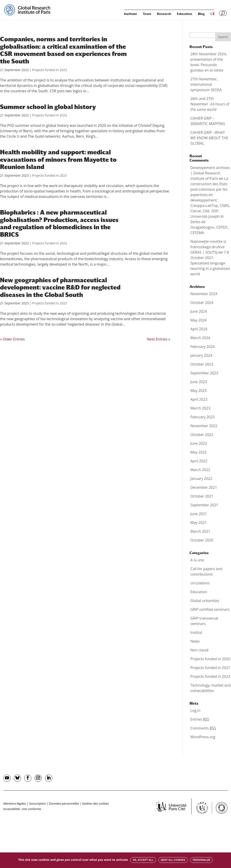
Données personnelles (64, 803)
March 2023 (200, 408)
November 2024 (204, 294)
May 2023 (199, 391)
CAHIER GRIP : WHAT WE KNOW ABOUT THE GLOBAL (209, 138)
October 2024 (202, 303)
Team (147, 14)
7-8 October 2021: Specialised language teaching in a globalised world (210, 263)
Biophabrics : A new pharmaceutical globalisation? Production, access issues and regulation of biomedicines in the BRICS (59, 223)
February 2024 (203, 347)
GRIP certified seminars (210, 609)
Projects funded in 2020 (210, 659)
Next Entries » (158, 339)
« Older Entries (12, 339)
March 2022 (200, 470)
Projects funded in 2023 (49, 70)
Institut (196, 632)
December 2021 (204, 487)
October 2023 (202, 364)
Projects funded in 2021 (210, 668)
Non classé (199, 650)
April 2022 (199, 461)
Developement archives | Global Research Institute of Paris (210, 173)
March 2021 (200, 531)
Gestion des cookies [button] (95, 803)
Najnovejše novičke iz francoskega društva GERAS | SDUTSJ (208, 247)
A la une (197, 560)
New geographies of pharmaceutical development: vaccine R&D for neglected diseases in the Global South (60, 287)
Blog (201, 14)
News (195, 641)
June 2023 (199, 382)
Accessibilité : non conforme (22, 809)
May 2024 (199, 320)
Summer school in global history (48, 107)
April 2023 (199, 399)
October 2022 (202, 435)
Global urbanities (205, 601)
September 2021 (204, 505)
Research (164, 14)
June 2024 (199, 311)
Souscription (37, 803)
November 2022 (204, 426)
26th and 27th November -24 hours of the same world (210, 104)
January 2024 (201, 355)
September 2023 (204, 373)
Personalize (201, 860)
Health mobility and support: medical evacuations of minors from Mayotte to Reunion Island (58, 159)
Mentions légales (15, 803)
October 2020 (202, 540)
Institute (131, 14)
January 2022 (201, 479)
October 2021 (202, 496)
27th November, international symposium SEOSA (206, 84)
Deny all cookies (173, 860)
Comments (203, 728)
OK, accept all (143, 860)
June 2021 (199, 514)
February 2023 (203, 417)
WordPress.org (203, 737)
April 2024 (199, 329)
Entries (200, 719)
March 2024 (200, 338)
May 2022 (199, 452)
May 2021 (199, 523)
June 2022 (199, 443)
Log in (195, 711)
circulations (200, 583)
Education (184, 14)
